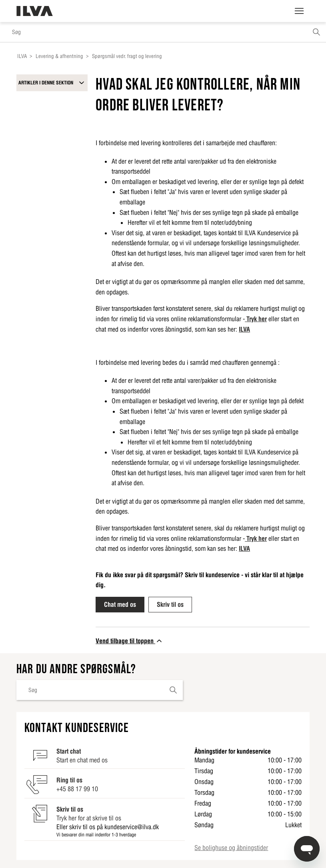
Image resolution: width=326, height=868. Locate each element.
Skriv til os (170, 604)
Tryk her (257, 319)
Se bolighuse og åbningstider (231, 848)
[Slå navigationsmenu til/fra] (299, 11)
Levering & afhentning (59, 56)
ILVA (22, 56)
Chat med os (120, 604)
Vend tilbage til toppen (129, 641)
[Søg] (163, 32)
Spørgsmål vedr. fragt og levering (127, 56)
